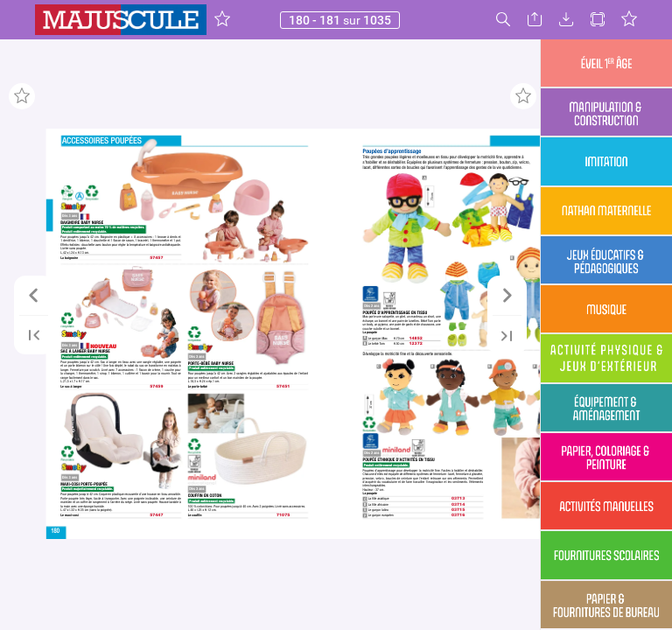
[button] (222, 20)
